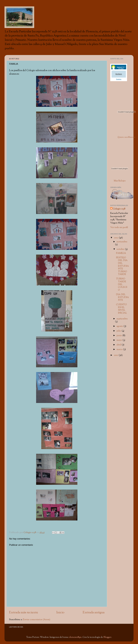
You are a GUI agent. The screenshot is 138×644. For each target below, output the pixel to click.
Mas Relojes (120, 181)
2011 (116, 355)
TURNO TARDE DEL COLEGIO (122, 284)
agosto (120, 326)
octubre (121, 249)
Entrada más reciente (24, 613)
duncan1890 (75, 637)
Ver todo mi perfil (119, 227)
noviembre (122, 242)
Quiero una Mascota (126, 137)
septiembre (122, 319)
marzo (120, 349)
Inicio (60, 613)
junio (119, 336)
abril (119, 345)
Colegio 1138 (119, 209)
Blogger (107, 637)
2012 (116, 238)
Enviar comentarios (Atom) (37, 620)
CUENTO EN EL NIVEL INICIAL (122, 309)
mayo (120, 340)
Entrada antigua (94, 613)
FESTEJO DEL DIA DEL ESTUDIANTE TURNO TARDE (122, 266)
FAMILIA (121, 253)
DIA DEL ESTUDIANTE (122, 297)
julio (119, 331)
